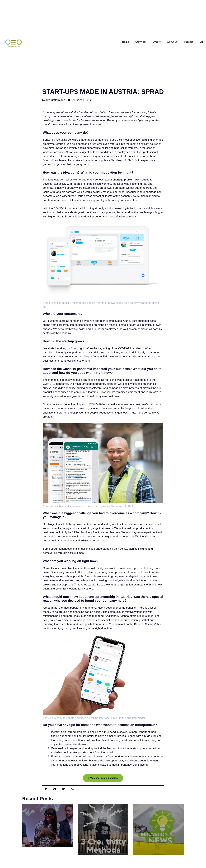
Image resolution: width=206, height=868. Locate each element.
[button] (46, 789)
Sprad (97, 112)
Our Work (141, 42)
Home (126, 42)
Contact (188, 42)
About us (172, 42)
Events (157, 42)
